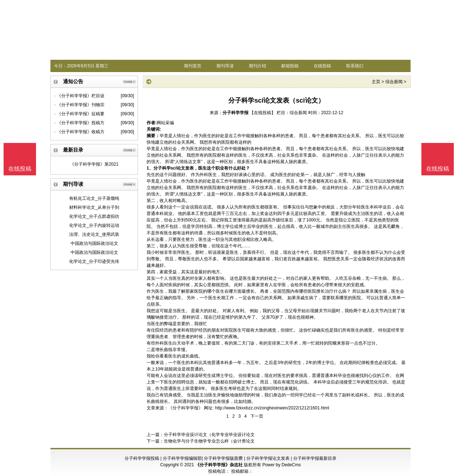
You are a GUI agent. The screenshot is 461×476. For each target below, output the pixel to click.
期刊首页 (193, 66)
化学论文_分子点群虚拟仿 (94, 216)
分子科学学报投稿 (142, 458)
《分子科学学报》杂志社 (219, 465)
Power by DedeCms (281, 465)
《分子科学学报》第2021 (94, 164)
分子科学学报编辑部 (182, 458)
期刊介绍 (258, 66)
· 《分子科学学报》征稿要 (79, 114)
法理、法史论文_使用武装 (94, 234)
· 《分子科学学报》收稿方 (79, 132)
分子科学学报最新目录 (315, 458)
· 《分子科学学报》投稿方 (79, 123)
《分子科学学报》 (185, 408)
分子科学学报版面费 (223, 458)
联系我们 (355, 66)
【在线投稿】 (263, 113)
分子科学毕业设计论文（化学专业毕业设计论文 (209, 435)
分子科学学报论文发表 (268, 458)
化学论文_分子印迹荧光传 (94, 261)
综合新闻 (394, 82)
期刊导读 (225, 66)
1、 (150, 168)
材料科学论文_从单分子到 (94, 207)
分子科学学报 (236, 113)
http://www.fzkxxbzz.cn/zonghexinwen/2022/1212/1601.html (272, 408)
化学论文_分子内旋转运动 (94, 225)
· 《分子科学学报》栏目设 (79, 96)
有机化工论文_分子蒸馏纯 (94, 198)
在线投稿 (322, 66)
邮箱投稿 (290, 66)
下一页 (257, 416)
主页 (376, 82)
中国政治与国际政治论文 (94, 243)
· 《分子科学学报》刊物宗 (79, 105)
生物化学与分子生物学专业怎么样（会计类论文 (209, 441)
